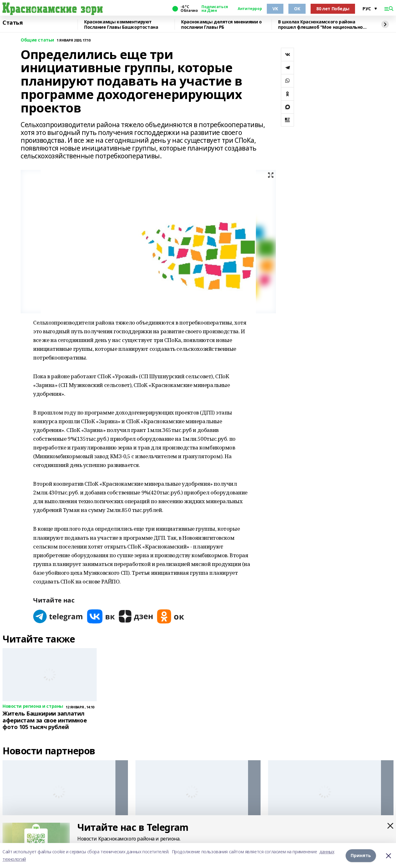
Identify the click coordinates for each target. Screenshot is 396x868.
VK (275, 9)
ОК (297, 9)
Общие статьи (37, 40)
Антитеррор (250, 9)
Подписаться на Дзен (215, 9)
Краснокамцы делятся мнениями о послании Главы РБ (221, 25)
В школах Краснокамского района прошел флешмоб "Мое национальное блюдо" (322, 25)
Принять (361, 855)
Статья (13, 23)
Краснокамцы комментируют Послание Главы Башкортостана (121, 25)
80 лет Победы (333, 9)
